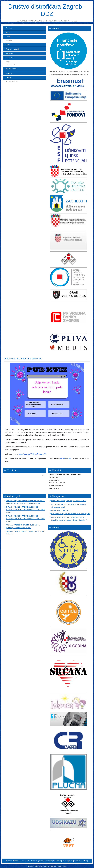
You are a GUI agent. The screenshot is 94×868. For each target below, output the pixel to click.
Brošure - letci (11, 65)
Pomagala (9, 53)
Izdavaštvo (10, 58)
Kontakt (8, 78)
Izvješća (9, 41)
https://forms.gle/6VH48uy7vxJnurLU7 (32, 454)
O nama (9, 37)
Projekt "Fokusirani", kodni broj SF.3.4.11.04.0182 (69, 501)
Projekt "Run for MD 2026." (61, 510)
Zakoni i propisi (11, 69)
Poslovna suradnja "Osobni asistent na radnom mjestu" (71, 514)
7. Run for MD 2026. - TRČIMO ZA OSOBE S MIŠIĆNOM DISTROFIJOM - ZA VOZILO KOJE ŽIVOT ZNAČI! (25, 510)
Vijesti (8, 32)
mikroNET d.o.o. (61, 866)
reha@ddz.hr (66, 458)
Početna (9, 28)
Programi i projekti (12, 49)
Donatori (9, 73)
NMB (8, 45)
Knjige (8, 62)
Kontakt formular (12, 82)
